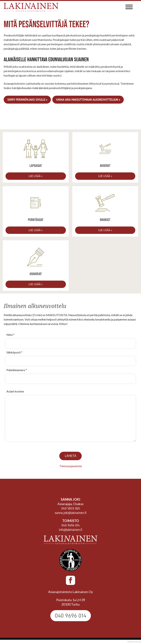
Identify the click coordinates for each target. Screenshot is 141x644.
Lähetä (70, 456)
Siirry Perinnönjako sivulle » (27, 100)
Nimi (10, 335)
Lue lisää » (36, 176)
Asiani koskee (15, 391)
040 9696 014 (71, 525)
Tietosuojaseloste (71, 466)
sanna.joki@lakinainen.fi (71, 513)
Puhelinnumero (17, 370)
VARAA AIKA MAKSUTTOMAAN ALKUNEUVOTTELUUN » (88, 100)
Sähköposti (14, 352)
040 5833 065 (71, 508)
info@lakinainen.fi (71, 530)
